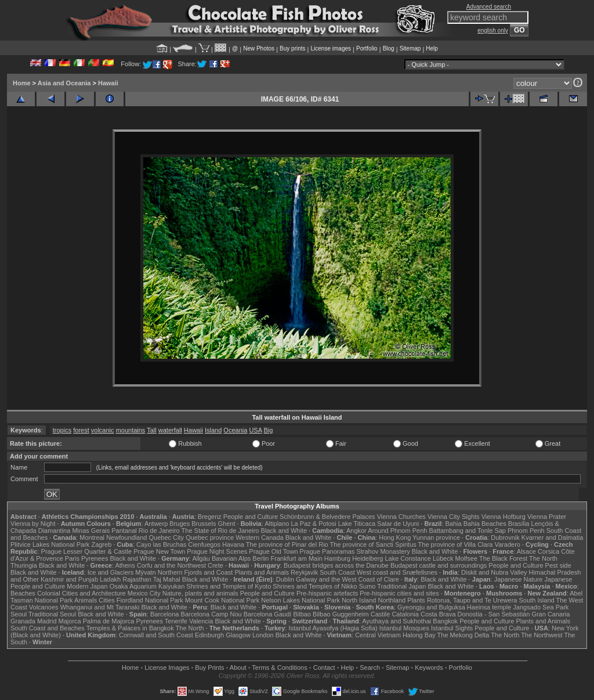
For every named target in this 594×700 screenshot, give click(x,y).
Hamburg (337, 558)
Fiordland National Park (150, 600)
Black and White (284, 531)
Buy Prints (209, 667)
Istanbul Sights (452, 628)
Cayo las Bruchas (161, 544)
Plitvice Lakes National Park (50, 544)
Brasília (519, 524)
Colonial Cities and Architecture (82, 593)
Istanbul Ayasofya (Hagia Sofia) (333, 628)
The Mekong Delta (463, 635)
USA (255, 430)
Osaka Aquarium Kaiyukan (147, 586)
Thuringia (24, 565)
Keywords (429, 667)
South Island (537, 600)
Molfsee (467, 558)
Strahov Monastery (383, 551)
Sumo (367, 586)
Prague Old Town (273, 551)
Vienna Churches (401, 517)
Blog (389, 48)
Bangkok (445, 621)
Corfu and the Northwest (171, 565)
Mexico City (144, 593)
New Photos (259, 48)
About (238, 667)
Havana (233, 544)
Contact (324, 667)
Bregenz (210, 517)
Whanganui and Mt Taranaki (100, 607)
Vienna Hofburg (504, 517)
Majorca (70, 621)
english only (493, 30)
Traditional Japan (401, 586)
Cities (107, 600)
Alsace (526, 551)
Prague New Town (159, 551)
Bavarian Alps (231, 558)
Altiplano (277, 524)
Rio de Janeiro (159, 531)
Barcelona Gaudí (268, 614)
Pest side (558, 565)
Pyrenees (95, 558)
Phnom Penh (526, 531)
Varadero (507, 544)
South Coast (337, 572)
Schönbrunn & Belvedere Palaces (327, 517)
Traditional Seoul (52, 614)
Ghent (227, 524)
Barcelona (165, 614)
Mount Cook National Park (222, 600)
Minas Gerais (91, 531)
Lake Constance (408, 558)
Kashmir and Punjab (69, 579)
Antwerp (156, 524)
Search (370, 667)
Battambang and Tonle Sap (467, 531)
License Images (167, 667)
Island (213, 430)
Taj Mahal (167, 579)
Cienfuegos (204, 544)
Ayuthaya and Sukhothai (396, 621)
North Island (359, 600)
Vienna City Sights (454, 517)
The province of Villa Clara (456, 544)
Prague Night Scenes (217, 551)
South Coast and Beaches (48, 628)
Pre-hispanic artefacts (327, 593)
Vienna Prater (547, 517)
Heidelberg (367, 558)
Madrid (47, 621)
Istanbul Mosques (404, 628)
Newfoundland (126, 537)
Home (22, 83)
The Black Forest (503, 558)
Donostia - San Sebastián (494, 614)
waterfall (170, 430)
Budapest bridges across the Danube (336, 565)
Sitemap (410, 48)
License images (331, 48)
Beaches (23, 593)
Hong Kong (395, 537)
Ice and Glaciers (111, 572)
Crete (215, 565)
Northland (392, 600)
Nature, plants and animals (200, 593)
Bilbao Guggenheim (341, 614)
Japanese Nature (519, 579)
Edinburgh (209, 635)
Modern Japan (87, 586)
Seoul (19, 614)
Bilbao (302, 614)
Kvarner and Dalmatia (552, 537)
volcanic (103, 430)
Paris (72, 558)
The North (543, 558)
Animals (86, 600)
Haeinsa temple (489, 607)
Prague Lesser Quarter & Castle (87, 551)
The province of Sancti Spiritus (373, 544)
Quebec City (167, 537)
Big (268, 430)
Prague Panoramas (327, 551)
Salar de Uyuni (398, 524)
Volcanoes (44, 607)
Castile (381, 614)
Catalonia (405, 614)
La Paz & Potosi (314, 524)
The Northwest (542, 635)
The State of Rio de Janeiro (220, 531)
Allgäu (201, 558)
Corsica (548, 551)
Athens (125, 565)
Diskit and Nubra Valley (494, 572)
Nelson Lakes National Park (300, 600)
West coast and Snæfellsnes (397, 572)
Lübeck (443, 558)
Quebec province (210, 537)
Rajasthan (137, 579)
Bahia (454, 524)
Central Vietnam (378, 635)
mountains (131, 430)
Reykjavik (304, 572)
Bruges (180, 524)
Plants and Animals (262, 572)
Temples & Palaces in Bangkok (130, 628)
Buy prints (292, 48)
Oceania (235, 430)
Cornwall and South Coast (156, 635)
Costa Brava (438, 614)
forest (81, 430)
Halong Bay (419, 635)
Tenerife (176, 621)
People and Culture (251, 517)
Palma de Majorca (109, 621)
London (263, 635)
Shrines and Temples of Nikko (315, 586)
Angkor (356, 531)
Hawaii (108, 83)
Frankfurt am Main (297, 558)
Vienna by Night (33, 524)
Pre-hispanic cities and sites (399, 593)
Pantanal (124, 531)
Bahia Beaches (485, 524)
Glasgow (238, 635)
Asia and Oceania (64, 83)
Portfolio (367, 48)
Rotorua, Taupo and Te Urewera (472, 600)
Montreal (92, 537)
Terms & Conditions (279, 667)
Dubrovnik (505, 537)
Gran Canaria (550, 614)
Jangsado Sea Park (541, 607)
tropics (62, 430)
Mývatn (145, 572)
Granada (23, 621)
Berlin (260, 558)
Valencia (201, 621)
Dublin (285, 579)
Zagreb (101, 544)
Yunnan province (436, 537)
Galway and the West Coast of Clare (347, 579)
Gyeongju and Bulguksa (431, 607)
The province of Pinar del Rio (287, 544)
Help (432, 48)
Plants (416, 600)
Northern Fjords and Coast (195, 572)
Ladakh (110, 579)
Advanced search (489, 7)
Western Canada (259, 537)
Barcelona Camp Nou (211, 614)
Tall (152, 430)
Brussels (204, 524)
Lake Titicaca (357, 524)
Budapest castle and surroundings (439, 565)
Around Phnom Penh (397, 531)
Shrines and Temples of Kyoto (229, 586)
